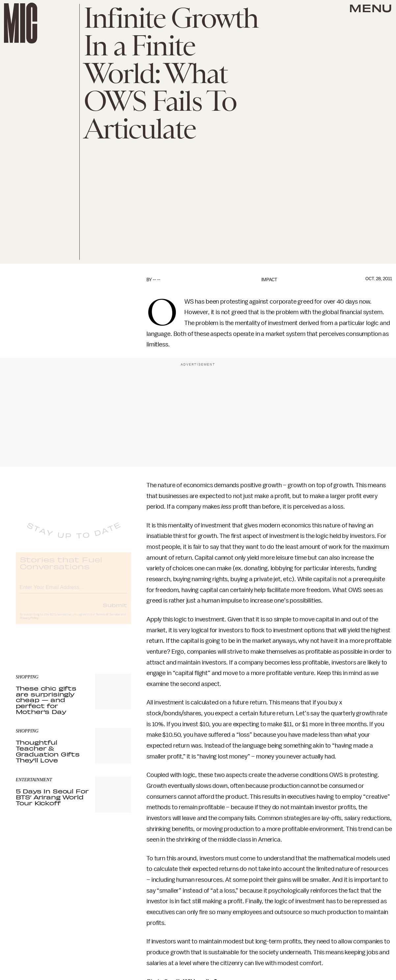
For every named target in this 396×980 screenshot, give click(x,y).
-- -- (157, 280)
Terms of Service (108, 620)
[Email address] (73, 592)
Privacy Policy (29, 624)
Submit (115, 610)
